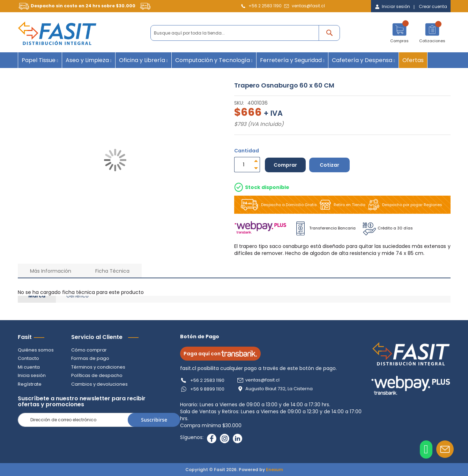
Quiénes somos (36, 350)
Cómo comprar (89, 350)
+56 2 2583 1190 (265, 6)
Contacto (28, 358)
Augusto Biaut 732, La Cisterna (279, 389)
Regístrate (30, 384)
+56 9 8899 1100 (207, 389)
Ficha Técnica (112, 271)
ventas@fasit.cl (308, 6)
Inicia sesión (32, 375)
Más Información (51, 271)
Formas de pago (90, 358)
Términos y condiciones (98, 367)
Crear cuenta (433, 7)
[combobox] (245, 33)
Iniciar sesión (396, 7)
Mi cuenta (29, 367)
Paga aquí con (220, 354)
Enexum (274, 470)
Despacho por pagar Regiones (404, 205)
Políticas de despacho (97, 375)
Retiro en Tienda (341, 205)
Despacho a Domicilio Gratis (277, 205)
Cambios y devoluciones (99, 384)
